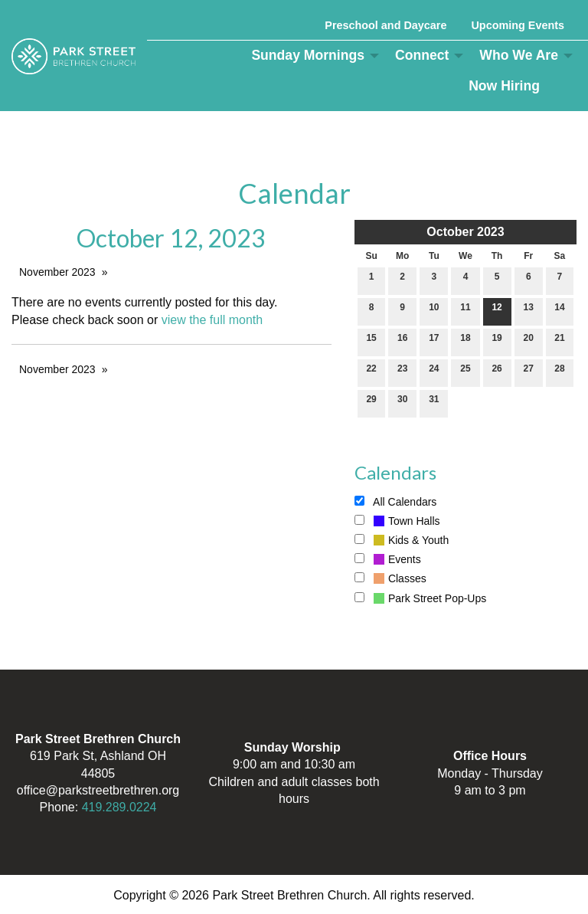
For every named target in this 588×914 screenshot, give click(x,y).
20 (529, 341)
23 (402, 372)
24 (434, 372)
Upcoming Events (518, 25)
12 (497, 311)
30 (402, 403)
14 (559, 311)
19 (497, 341)
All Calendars (395, 502)
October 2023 (465, 232)
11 (465, 311)
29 (371, 403)
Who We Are (519, 55)
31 (434, 403)
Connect (422, 55)
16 (402, 341)
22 (371, 372)
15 (371, 341)
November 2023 (57, 272)
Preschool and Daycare (385, 25)
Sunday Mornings (308, 55)
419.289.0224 (119, 807)
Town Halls (397, 521)
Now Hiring (504, 86)
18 (465, 341)
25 (465, 372)
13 (529, 311)
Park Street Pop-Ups (420, 598)
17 (434, 341)
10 (434, 311)
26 (497, 372)
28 (559, 372)
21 (559, 341)
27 (529, 372)
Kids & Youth (402, 540)
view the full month (212, 320)
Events (388, 559)
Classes (390, 578)
